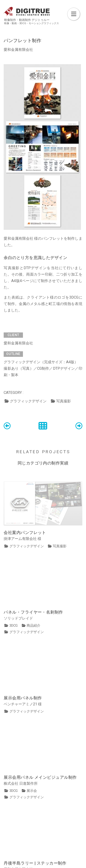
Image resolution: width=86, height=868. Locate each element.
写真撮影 (64, 401)
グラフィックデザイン (28, 401)
